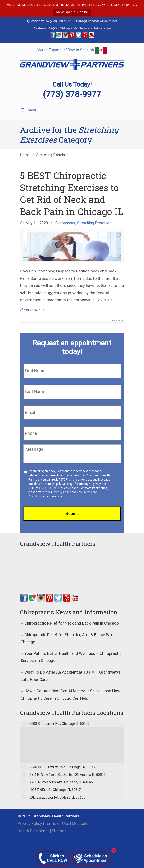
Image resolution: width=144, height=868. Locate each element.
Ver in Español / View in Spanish (72, 50)
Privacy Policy (62, 492)
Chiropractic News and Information (85, 28)
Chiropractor (65, 223)
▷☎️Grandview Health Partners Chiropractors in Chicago (72, 62)
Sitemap (59, 831)
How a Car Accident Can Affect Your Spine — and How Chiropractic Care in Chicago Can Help (70, 695)
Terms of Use (57, 823)
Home (25, 155)
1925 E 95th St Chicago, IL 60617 (55, 790)
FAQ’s (53, 28)
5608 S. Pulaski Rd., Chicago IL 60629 (59, 723)
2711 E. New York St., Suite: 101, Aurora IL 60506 (67, 774)
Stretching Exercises (94, 223)
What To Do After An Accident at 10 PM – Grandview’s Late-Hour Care (71, 676)
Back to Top (118, 321)
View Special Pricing (72, 12)
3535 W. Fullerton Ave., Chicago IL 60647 (63, 767)
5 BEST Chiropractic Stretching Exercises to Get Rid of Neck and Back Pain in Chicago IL (72, 193)
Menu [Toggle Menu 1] (29, 110)
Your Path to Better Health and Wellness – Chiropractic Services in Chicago (71, 657)
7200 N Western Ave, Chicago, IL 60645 (61, 782)
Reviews (40, 28)
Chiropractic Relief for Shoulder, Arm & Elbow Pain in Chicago (69, 638)
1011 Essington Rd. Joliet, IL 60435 (57, 797)
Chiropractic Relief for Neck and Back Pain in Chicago (72, 623)
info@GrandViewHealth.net (97, 21)
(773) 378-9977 (60, 21)
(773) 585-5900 (49, 488)
